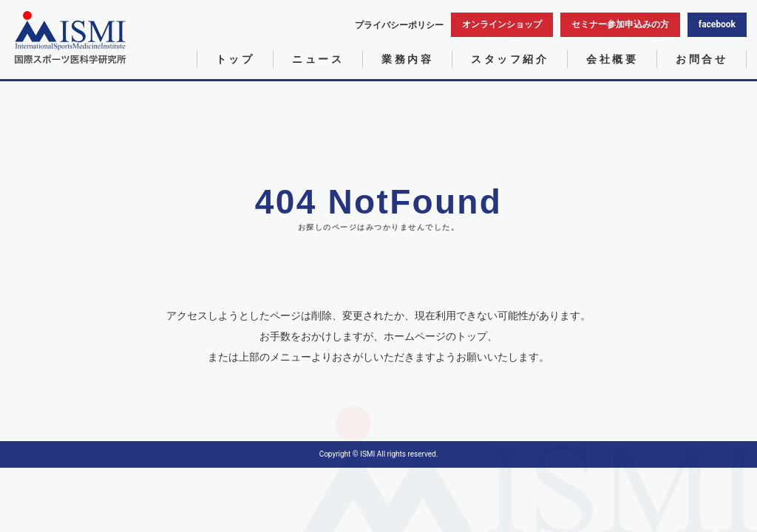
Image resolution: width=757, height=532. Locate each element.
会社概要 (612, 59)
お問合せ (702, 59)
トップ (235, 59)
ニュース (318, 59)
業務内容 (407, 59)
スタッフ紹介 (510, 59)
